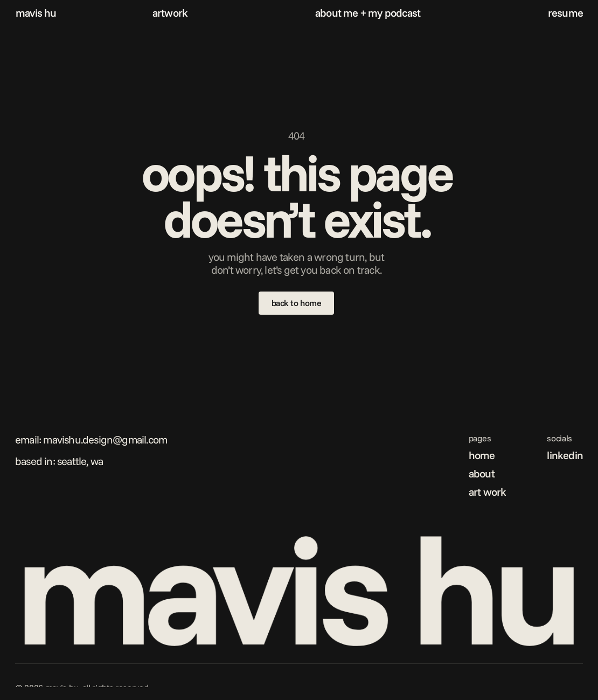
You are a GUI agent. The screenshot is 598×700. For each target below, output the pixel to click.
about (482, 473)
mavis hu (36, 13)
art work (488, 492)
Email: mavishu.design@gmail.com (91, 439)
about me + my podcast (368, 13)
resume (565, 13)
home (482, 455)
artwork (170, 13)
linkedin (565, 455)
